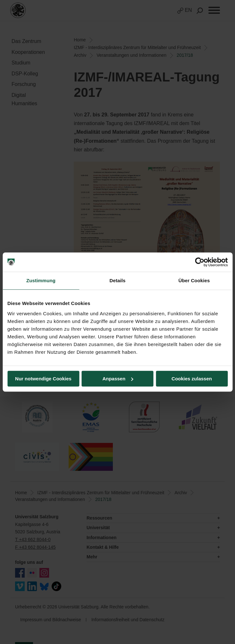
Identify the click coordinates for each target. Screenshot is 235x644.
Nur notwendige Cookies (43, 379)
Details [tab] (118, 280)
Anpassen (118, 379)
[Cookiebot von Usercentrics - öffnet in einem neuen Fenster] (200, 262)
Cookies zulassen (192, 379)
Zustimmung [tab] (41, 280)
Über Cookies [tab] (194, 280)
